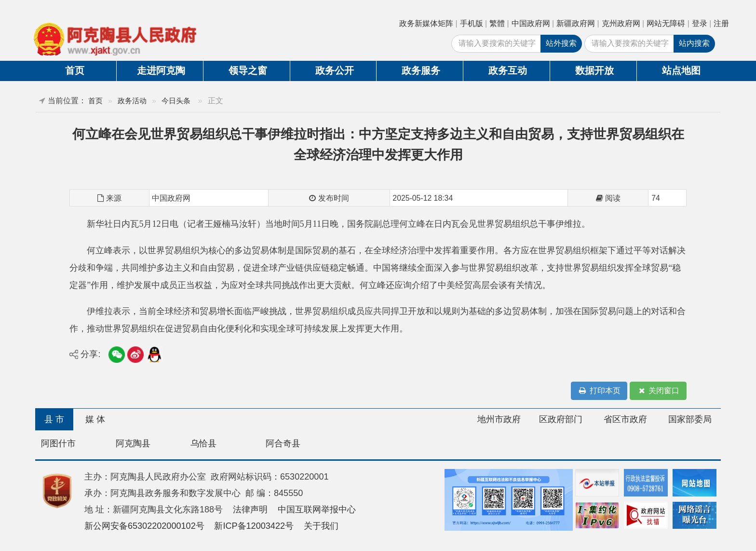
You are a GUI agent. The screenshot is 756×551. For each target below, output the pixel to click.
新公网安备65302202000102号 (144, 526)
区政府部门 (561, 419)
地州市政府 (499, 419)
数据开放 (594, 70)
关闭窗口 (658, 391)
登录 (700, 23)
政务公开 (335, 70)
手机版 (472, 23)
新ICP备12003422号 (254, 526)
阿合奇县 (283, 443)
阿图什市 (58, 443)
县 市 (54, 419)
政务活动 (132, 101)
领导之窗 (248, 70)
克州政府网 (621, 23)
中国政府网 (531, 23)
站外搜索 (561, 43)
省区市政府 (625, 419)
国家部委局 (690, 419)
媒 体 (95, 419)
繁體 (497, 23)
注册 (721, 23)
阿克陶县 (133, 443)
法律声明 (250, 510)
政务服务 (421, 70)
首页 (75, 70)
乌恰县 (203, 443)
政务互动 (508, 70)
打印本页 (599, 391)
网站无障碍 (666, 23)
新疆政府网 (576, 23)
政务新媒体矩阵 (426, 23)
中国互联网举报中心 (317, 510)
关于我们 (321, 526)
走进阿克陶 (161, 70)
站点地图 (681, 70)
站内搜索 (694, 43)
